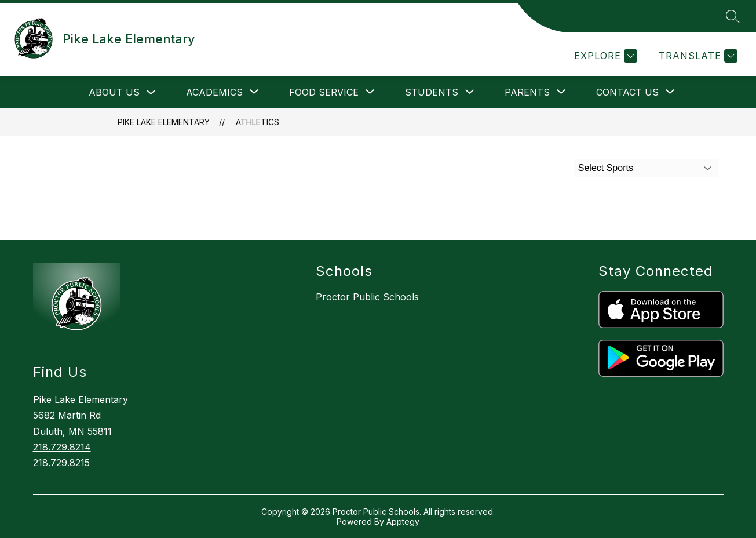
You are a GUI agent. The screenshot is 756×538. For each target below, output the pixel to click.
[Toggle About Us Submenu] (151, 92)
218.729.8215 (61, 463)
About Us (114, 92)
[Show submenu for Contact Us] (627, 92)
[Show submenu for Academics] (214, 92)
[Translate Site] (697, 56)
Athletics (258, 122)
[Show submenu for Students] (432, 92)
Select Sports (606, 168)
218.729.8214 (62, 447)
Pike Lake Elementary (164, 122)
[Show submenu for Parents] (527, 92)
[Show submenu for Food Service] (324, 92)
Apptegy (403, 521)
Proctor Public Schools (367, 297)
